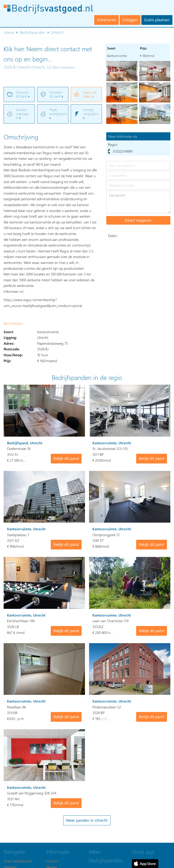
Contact (52, 861)
